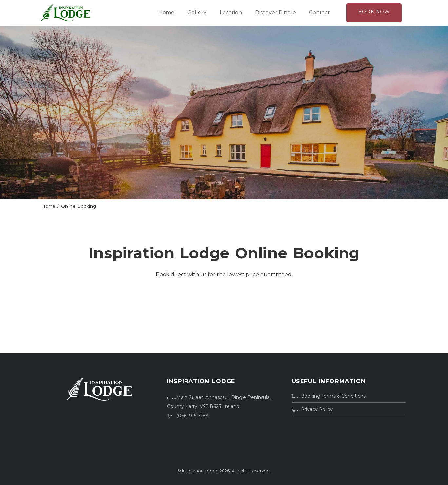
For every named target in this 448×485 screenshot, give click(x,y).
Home (166, 13)
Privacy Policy (312, 409)
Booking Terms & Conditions (329, 396)
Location (231, 13)
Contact (320, 13)
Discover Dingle (275, 13)
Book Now (374, 12)
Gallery (197, 13)
